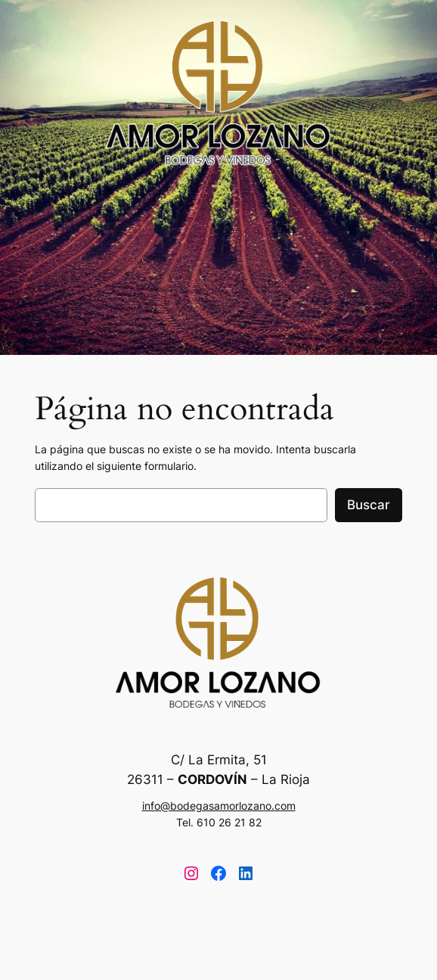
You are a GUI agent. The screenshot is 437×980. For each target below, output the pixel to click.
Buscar (369, 505)
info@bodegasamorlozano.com (219, 806)
